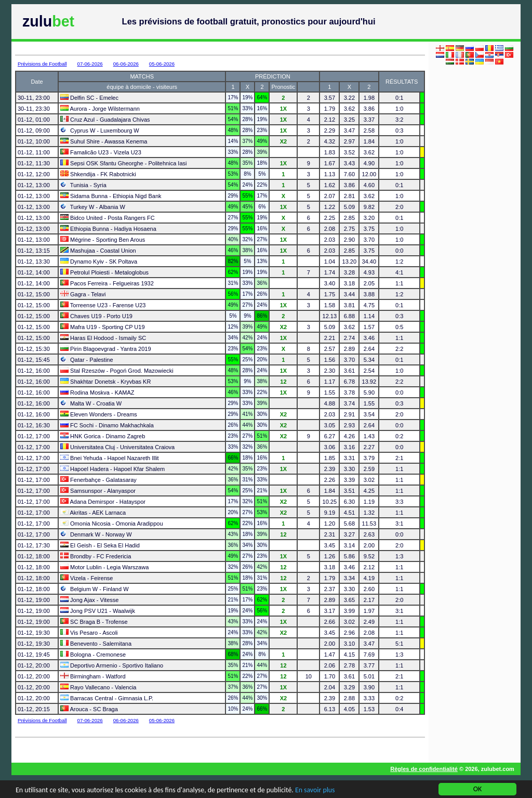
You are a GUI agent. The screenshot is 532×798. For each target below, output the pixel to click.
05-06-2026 (162, 64)
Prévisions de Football (42, 64)
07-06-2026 (90, 64)
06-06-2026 (126, 64)
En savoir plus (319, 791)
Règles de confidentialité (424, 769)
